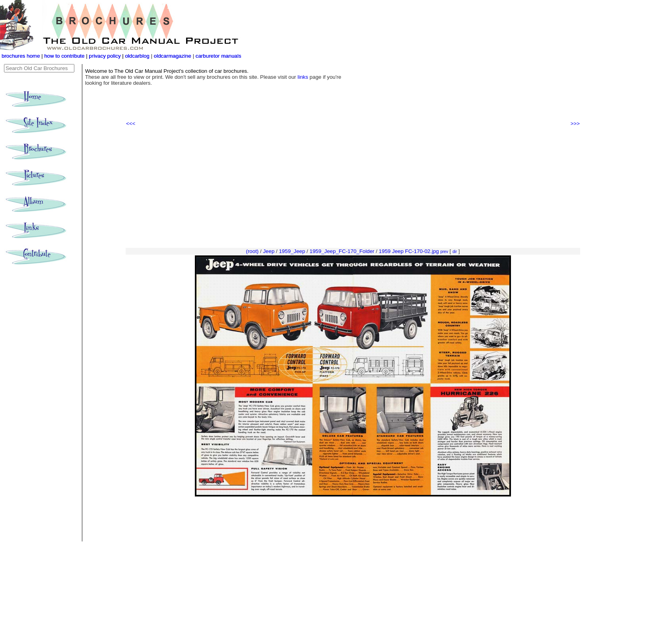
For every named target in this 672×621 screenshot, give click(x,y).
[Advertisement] (353, 187)
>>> (575, 124)
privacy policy (106, 56)
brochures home (21, 56)
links (303, 77)
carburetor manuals (218, 56)
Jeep (269, 251)
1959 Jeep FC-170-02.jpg (409, 251)
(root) (252, 251)
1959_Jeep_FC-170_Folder (342, 251)
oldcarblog (137, 56)
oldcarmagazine (173, 56)
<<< (131, 124)
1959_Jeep (292, 251)
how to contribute (64, 56)
